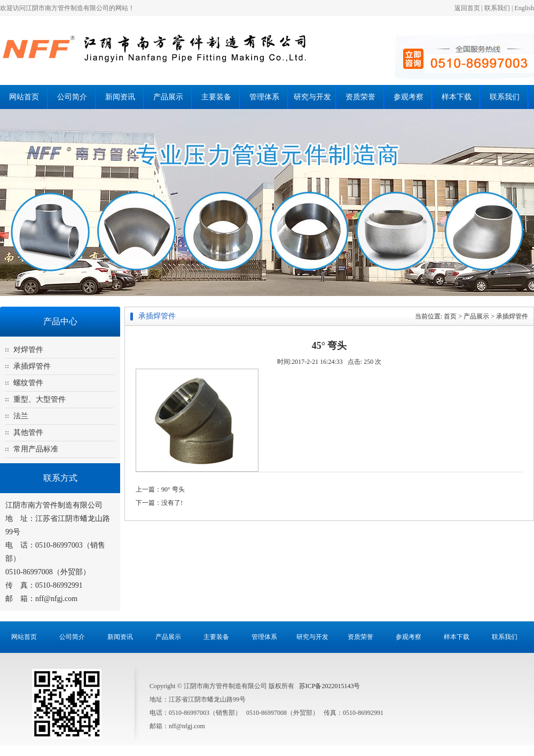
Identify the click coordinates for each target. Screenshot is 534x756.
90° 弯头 (173, 489)
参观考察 (409, 97)
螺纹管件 (28, 383)
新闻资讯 (120, 97)
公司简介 (72, 97)
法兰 (21, 416)
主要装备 (216, 97)
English (524, 8)
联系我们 (497, 8)
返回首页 (467, 8)
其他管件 (28, 432)
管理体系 (264, 97)
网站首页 (24, 97)
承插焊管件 (32, 366)
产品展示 (168, 97)
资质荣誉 (360, 97)
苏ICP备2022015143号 (330, 686)
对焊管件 (28, 350)
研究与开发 (312, 97)
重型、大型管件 (40, 399)
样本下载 (457, 97)
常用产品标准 (36, 449)
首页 (450, 316)
